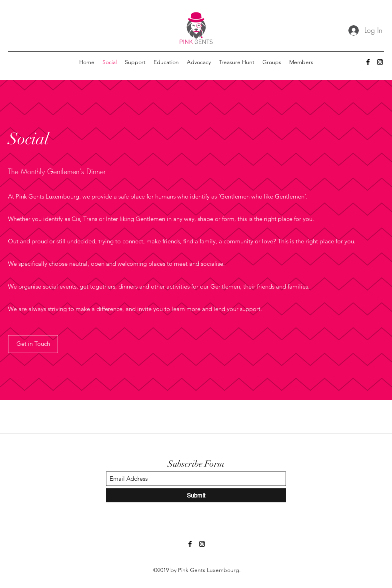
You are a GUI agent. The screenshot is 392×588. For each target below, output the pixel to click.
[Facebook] (368, 62)
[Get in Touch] (33, 344)
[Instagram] (380, 62)
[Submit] (196, 495)
